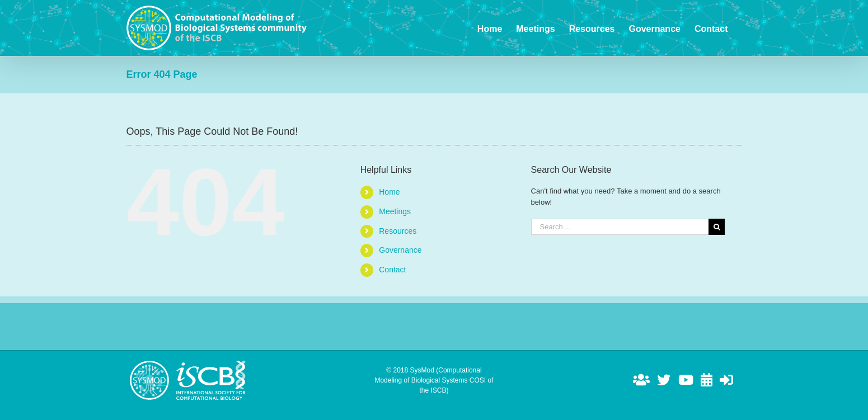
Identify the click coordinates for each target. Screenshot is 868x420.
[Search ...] (620, 227)
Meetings (395, 211)
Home (389, 192)
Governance (400, 250)
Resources (398, 231)
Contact (392, 270)
